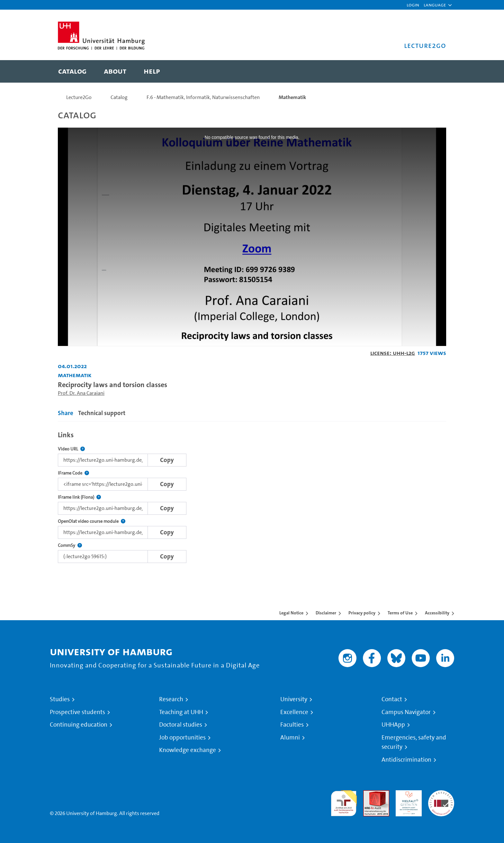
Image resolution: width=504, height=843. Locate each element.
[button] (435, 5)
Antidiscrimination (406, 760)
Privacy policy (362, 613)
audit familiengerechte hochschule (344, 802)
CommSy (70, 545)
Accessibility (437, 613)
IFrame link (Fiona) (79, 497)
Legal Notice (291, 613)
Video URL (71, 449)
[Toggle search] (435, 71)
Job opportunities (182, 738)
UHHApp (393, 725)
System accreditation (441, 798)
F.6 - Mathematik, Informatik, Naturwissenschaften (203, 97)
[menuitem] (72, 71)
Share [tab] (66, 413)
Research (171, 699)
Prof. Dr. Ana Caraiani (81, 393)
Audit (369, 794)
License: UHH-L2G (393, 353)
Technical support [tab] (102, 413)
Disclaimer (326, 613)
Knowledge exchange (188, 750)
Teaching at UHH (181, 712)
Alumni (290, 738)
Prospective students (77, 712)
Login (413, 5)
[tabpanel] (252, 495)
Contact (392, 699)
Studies (60, 699)
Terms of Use (400, 613)
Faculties (292, 725)
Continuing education (79, 725)
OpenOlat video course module (92, 521)
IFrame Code (73, 473)
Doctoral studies (181, 725)
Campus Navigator (406, 712)
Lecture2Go (79, 97)
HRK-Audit (407, 794)
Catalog (119, 97)
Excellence (294, 712)
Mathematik (292, 97)
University (294, 699)
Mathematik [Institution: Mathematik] (75, 375)
